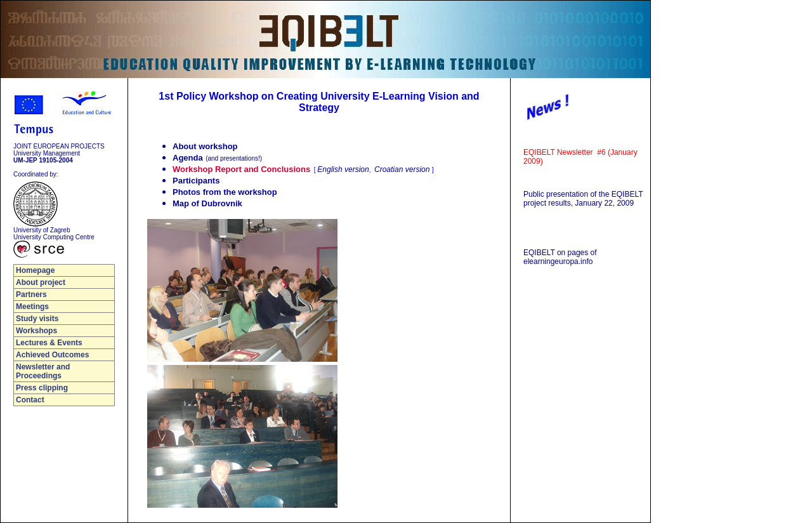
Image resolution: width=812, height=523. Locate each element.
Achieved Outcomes (52, 355)
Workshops (36, 331)
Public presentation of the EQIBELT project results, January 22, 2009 (583, 199)
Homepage (35, 270)
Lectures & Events (49, 343)
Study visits (37, 319)
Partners (31, 295)
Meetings (32, 307)
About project (41, 282)
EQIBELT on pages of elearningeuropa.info (560, 257)
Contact (30, 400)
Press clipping (42, 388)
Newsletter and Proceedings (43, 371)
